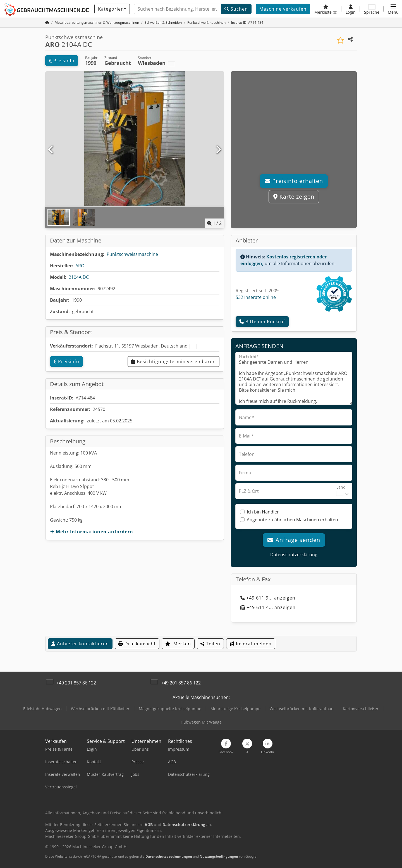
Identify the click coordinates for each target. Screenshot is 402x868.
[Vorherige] (51, 150)
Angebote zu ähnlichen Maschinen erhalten (292, 520)
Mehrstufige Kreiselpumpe (235, 709)
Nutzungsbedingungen (219, 856)
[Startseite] (47, 22)
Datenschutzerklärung (294, 555)
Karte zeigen (294, 197)
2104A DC (79, 277)
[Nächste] (218, 150)
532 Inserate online (256, 297)
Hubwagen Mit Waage (201, 722)
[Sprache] (372, 9)
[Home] (97, 22)
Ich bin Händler (263, 512)
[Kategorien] (112, 9)
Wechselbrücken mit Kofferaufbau (302, 709)
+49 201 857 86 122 (76, 683)
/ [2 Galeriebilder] (214, 223)
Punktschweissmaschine (132, 254)
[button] (393, 9)
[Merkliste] (326, 9)
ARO (80, 266)
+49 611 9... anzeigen (268, 598)
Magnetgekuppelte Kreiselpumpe (170, 709)
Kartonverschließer (361, 709)
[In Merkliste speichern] (340, 40)
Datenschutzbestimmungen (169, 856)
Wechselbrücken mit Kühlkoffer (100, 709)
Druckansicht (137, 644)
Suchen (236, 9)
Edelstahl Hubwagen (42, 709)
